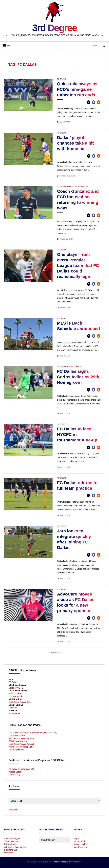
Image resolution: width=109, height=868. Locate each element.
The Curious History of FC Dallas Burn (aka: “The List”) (33, 733)
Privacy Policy (10, 844)
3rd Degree (54, 28)
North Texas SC (75, 367)
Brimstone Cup (11, 850)
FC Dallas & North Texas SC (21, 769)
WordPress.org (81, 847)
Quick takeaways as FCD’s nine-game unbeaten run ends (77, 89)
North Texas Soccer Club (20, 702)
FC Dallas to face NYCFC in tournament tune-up (77, 434)
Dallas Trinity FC (16, 688)
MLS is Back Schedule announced (78, 326)
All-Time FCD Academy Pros (21, 738)
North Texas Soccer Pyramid (21, 744)
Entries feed (79, 841)
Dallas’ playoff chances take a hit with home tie (75, 143)
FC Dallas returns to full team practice (77, 485)
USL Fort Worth (15, 696)
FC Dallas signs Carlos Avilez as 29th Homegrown (78, 377)
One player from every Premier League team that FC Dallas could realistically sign (78, 265)
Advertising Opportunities (15, 847)
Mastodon (13, 810)
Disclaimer (9, 853)
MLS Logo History (17, 750)
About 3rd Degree (12, 838)
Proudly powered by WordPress (40, 862)
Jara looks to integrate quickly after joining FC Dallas (74, 539)
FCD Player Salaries (18, 741)
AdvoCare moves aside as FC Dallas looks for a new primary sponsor (76, 602)
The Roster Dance (17, 736)
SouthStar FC (15, 713)
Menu (9, 46)
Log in (77, 838)
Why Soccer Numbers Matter (21, 747)
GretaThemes (77, 862)
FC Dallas (62, 79)
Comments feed (81, 844)
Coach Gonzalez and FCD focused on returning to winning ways (78, 200)
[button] (89, 102)
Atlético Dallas (15, 694)
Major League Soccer (78, 187)
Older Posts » (54, 653)
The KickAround (11, 841)
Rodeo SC (13, 708)
